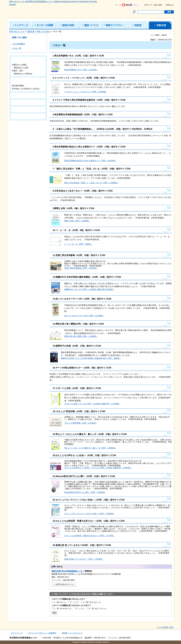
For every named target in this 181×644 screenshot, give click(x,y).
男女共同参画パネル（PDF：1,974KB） (81, 70)
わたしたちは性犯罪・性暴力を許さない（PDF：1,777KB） (90, 536)
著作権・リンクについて (72, 633)
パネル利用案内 (18, 44)
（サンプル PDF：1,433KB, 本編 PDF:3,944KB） (94, 289)
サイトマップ (17, 633)
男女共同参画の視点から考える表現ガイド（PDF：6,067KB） (90, 161)
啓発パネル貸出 (43, 31)
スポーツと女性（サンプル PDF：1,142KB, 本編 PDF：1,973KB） (92, 404)
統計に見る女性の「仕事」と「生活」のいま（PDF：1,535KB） (91, 183)
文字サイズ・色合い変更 (153, 5)
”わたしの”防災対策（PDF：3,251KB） (81, 423)
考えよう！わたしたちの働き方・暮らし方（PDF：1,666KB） (90, 448)
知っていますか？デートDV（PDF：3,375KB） (84, 316)
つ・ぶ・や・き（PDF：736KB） (78, 244)
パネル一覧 (17, 48)
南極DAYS (69, 289)
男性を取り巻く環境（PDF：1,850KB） (81, 336)
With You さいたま (17, 31)
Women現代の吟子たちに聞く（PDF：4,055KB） (85, 492)
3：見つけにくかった (98, 608)
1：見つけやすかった (63, 608)
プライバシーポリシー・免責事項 (42, 633)
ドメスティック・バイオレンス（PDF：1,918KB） (86, 92)
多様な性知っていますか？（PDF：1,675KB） (84, 559)
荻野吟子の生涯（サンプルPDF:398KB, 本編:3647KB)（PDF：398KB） (91, 358)
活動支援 (31, 31)
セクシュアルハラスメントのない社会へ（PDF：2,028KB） (90, 514)
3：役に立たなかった (92, 602)
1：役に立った (60, 602)
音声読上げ (170, 5)
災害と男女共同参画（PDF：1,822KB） (81, 268)
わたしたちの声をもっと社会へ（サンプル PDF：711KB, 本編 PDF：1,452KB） (98, 468)
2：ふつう (75, 602)
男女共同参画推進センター (73, 571)
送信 (54, 613)
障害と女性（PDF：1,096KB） (77, 221)
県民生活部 (56, 571)
